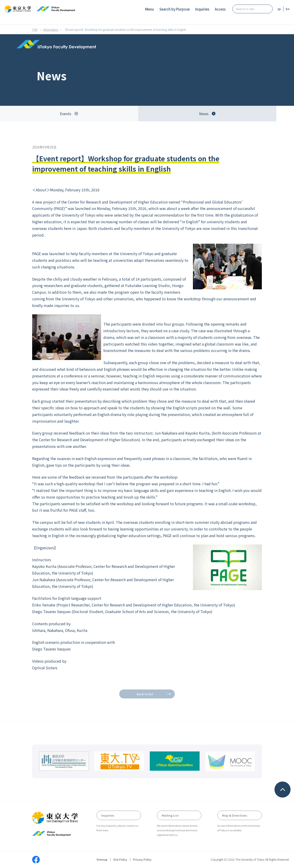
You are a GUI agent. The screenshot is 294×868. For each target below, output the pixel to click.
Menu (150, 9)
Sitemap (102, 860)
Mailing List (170, 815)
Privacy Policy (142, 860)
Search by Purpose (175, 9)
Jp (279, 9)
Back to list (145, 694)
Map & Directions (235, 815)
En (288, 9)
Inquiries (202, 9)
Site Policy (120, 860)
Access (220, 9)
